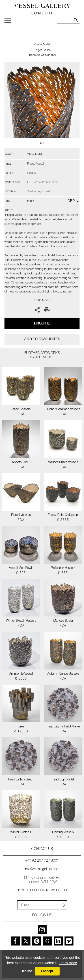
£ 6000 (21, 679)
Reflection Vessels (63, 568)
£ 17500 (21, 732)
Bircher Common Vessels (63, 409)
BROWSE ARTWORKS (42, 56)
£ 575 (63, 573)
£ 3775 (63, 520)
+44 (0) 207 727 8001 (42, 861)
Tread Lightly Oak (63, 780)
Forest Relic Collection (63, 515)
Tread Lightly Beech (21, 780)
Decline (26, 971)
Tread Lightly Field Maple (63, 727)
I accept (47, 971)
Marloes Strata (63, 621)
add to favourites (42, 339)
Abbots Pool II (21, 462)
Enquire (42, 323)
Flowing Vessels (63, 833)
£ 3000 (63, 837)
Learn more (68, 963)
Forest (21, 727)
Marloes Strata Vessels (63, 462)
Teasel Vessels (21, 409)
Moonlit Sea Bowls (21, 568)
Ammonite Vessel (21, 674)
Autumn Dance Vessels (63, 674)
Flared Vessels (21, 515)
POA (21, 414)
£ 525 (21, 573)
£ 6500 (21, 837)
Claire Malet (42, 45)
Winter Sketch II (21, 833)
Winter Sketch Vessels (21, 621)
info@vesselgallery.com (42, 870)
